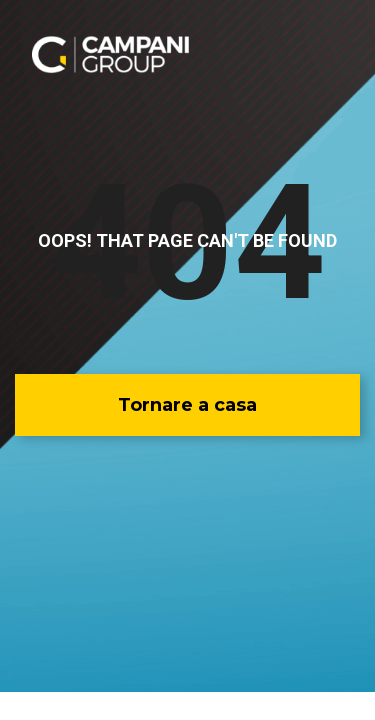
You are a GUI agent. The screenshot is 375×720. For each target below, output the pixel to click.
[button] (187, 405)
